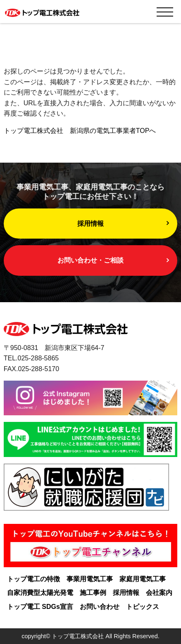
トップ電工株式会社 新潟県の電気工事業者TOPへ (80, 131)
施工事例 (93, 593)
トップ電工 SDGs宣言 (40, 607)
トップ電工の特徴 (33, 579)
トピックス (143, 607)
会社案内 (159, 593)
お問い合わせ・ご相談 (90, 260)
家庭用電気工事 (143, 579)
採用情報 (90, 224)
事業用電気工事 (90, 579)
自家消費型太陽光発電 (40, 593)
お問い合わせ (100, 607)
